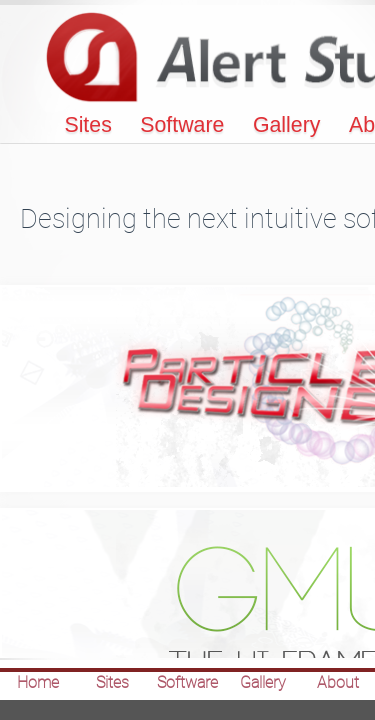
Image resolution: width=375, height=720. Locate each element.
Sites (87, 125)
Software (182, 125)
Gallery (287, 125)
